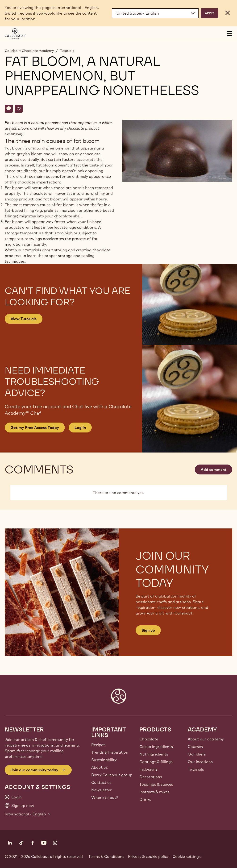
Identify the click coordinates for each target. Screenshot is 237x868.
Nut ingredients (154, 754)
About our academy (206, 739)
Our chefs (197, 754)
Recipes (98, 745)
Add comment (214, 469)
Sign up (148, 630)
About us (100, 767)
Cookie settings (187, 856)
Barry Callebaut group (112, 775)
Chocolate (149, 739)
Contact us (101, 782)
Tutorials (67, 51)
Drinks (145, 799)
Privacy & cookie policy (148, 856)
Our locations (200, 762)
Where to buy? (105, 797)
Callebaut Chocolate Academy (29, 51)
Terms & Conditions (106, 856)
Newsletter (102, 790)
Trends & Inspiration (110, 752)
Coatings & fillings (156, 762)
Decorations (151, 777)
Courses (195, 747)
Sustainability (104, 760)
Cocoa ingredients (156, 747)
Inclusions (148, 769)
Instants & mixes (154, 792)
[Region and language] (155, 13)
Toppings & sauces (156, 784)
